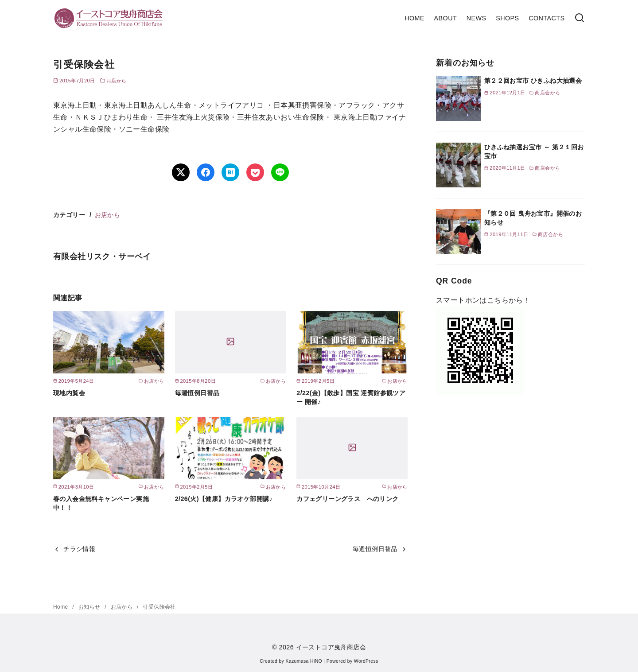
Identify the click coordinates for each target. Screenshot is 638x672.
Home (61, 607)
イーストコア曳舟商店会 (331, 647)
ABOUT (446, 18)
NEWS (477, 18)
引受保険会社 (159, 607)
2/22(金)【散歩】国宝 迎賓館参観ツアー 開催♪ (351, 397)
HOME (414, 18)
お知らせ (90, 607)
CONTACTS (547, 18)
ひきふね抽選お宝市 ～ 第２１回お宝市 (534, 151)
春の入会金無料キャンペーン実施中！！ (101, 503)
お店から (117, 81)
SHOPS (507, 18)
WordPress (366, 661)
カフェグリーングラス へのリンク (347, 499)
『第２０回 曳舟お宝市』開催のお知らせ (533, 218)
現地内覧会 (69, 393)
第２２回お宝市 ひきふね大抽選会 (533, 81)
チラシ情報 (79, 549)
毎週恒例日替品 (197, 393)
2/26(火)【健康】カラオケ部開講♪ (224, 499)
